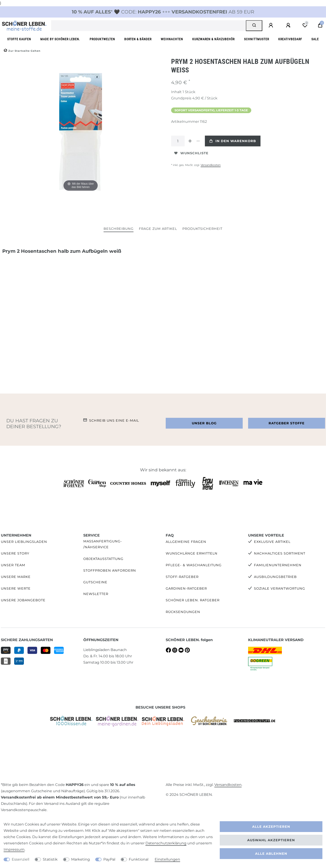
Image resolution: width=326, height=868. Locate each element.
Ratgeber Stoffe (287, 423)
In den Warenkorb (233, 141)
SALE (315, 39)
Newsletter (96, 594)
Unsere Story (15, 553)
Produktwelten (102, 39)
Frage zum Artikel (158, 229)
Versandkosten (211, 165)
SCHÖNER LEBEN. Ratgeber (193, 600)
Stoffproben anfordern (110, 570)
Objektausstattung (103, 559)
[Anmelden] (272, 25)
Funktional (139, 859)
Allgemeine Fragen (186, 542)
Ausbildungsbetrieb (275, 577)
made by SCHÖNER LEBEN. (60, 39)
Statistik (50, 859)
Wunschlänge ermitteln (192, 553)
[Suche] (254, 26)
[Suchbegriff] (149, 26)
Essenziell (20, 859)
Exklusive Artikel (272, 542)
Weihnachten (172, 39)
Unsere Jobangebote (23, 600)
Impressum (14, 849)
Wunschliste (191, 153)
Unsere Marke (16, 577)
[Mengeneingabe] (178, 141)
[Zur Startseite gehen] (22, 51)
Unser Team (13, 565)
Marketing (80, 859)
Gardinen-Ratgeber (186, 588)
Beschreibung (119, 229)
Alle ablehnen (271, 854)
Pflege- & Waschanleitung (194, 565)
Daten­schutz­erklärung (166, 843)
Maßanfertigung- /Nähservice (103, 544)
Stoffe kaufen (19, 39)
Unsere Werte (16, 588)
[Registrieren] (289, 25)
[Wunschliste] (305, 25)
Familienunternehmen (278, 565)
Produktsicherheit (202, 229)
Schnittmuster (257, 39)
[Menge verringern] (198, 141)
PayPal (109, 859)
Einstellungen (167, 859)
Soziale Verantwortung (280, 588)
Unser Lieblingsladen (24, 542)
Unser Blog (204, 423)
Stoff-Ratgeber (182, 577)
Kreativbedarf (290, 39)
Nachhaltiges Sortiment (280, 553)
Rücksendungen (183, 612)
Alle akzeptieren (271, 827)
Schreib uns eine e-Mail (114, 421)
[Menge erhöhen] (190, 141)
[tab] (119, 229)
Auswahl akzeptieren (271, 840)
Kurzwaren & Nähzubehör (213, 39)
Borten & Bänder (138, 39)
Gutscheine (95, 582)
